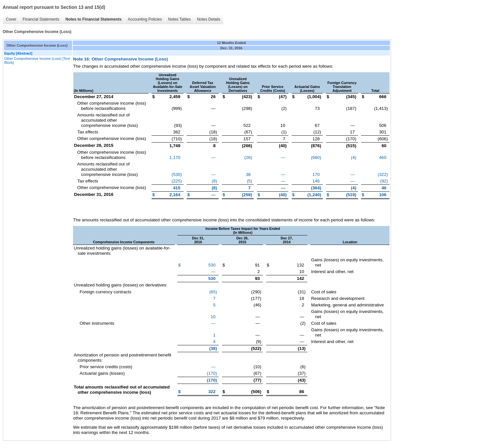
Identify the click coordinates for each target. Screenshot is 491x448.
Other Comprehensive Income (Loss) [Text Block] (37, 60)
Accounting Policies (145, 19)
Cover (11, 19)
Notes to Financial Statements (93, 19)
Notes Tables (180, 19)
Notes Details (209, 19)
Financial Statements (41, 19)
